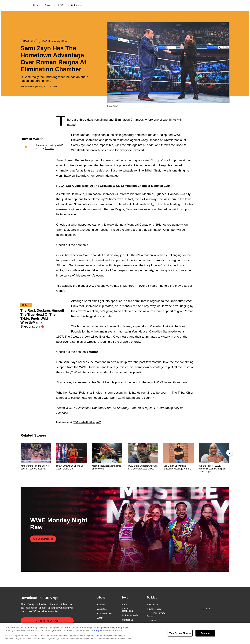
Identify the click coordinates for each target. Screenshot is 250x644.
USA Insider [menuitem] (75, 5)
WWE (98, 422)
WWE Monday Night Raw (84, 422)
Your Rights (96, 630)
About (100, 618)
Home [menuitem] (37, 5)
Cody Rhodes (150, 140)
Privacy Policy (154, 609)
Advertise (102, 609)
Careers (101, 605)
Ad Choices (153, 605)
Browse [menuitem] (49, 5)
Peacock (49, 148)
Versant (30, 627)
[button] (229, 453)
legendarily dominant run (136, 135)
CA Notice (152, 621)
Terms (67, 627)
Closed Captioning (127, 610)
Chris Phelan (29, 87)
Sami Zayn (99, 199)
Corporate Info (104, 614)
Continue (205, 633)
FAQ (124, 605)
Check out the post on (72, 245)
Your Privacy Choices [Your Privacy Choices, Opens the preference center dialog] (180, 633)
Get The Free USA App (47, 621)
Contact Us (128, 620)
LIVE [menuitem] (61, 5)
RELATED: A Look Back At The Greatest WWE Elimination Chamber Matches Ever (113, 186)
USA (25, 6)
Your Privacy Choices (156, 615)
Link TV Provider (130, 616)
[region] (125, 633)
